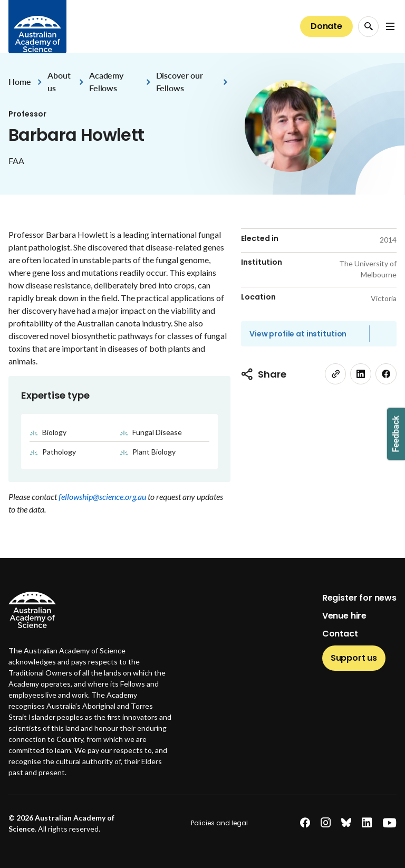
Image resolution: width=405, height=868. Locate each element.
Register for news (359, 598)
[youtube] (389, 823)
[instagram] (326, 823)
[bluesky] (346, 823)
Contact (340, 634)
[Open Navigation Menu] (390, 26)
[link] (335, 374)
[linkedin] (361, 374)
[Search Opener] (368, 27)
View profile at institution (298, 334)
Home (20, 81)
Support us (354, 658)
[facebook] (386, 374)
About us (59, 81)
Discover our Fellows (180, 81)
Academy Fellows (106, 81)
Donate (326, 26)
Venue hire (344, 616)
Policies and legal (219, 823)
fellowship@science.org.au (103, 496)
